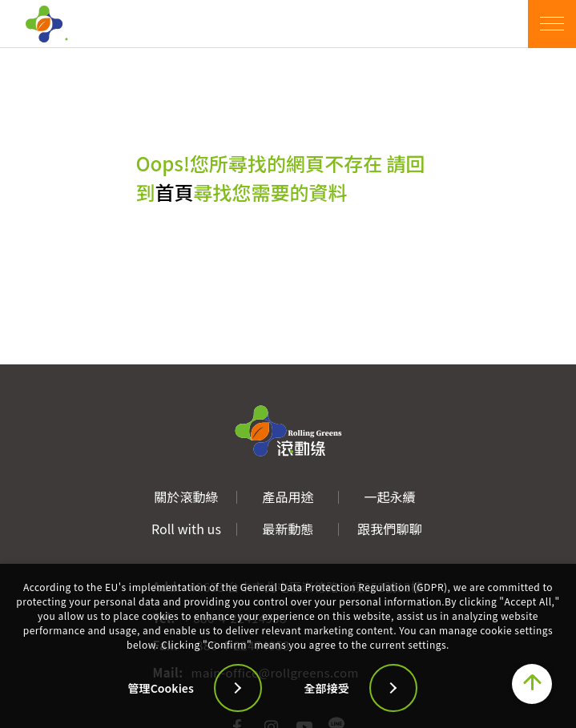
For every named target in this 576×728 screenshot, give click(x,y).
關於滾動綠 (186, 497)
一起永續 (389, 497)
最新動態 (288, 529)
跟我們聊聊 (389, 529)
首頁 (175, 192)
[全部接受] (385, 688)
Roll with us (186, 529)
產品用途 (288, 497)
